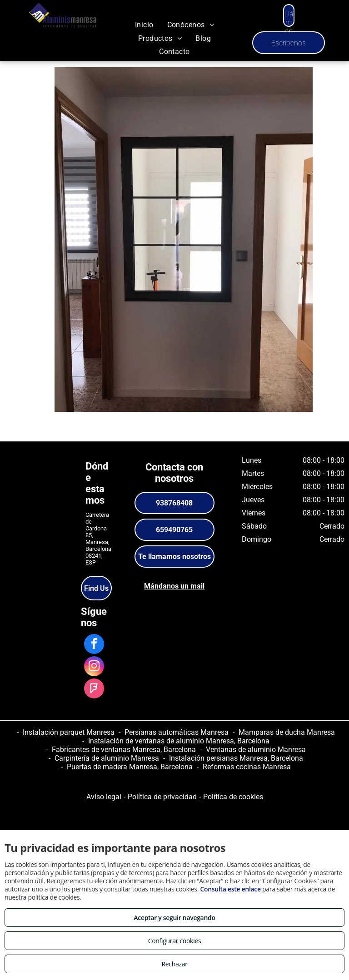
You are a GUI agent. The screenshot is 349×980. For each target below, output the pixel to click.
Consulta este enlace (230, 889)
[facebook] (94, 645)
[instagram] (94, 667)
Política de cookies (233, 797)
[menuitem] (144, 25)
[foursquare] (94, 690)
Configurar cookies (175, 941)
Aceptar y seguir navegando (174, 918)
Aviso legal (104, 797)
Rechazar (174, 964)
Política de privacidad (162, 797)
